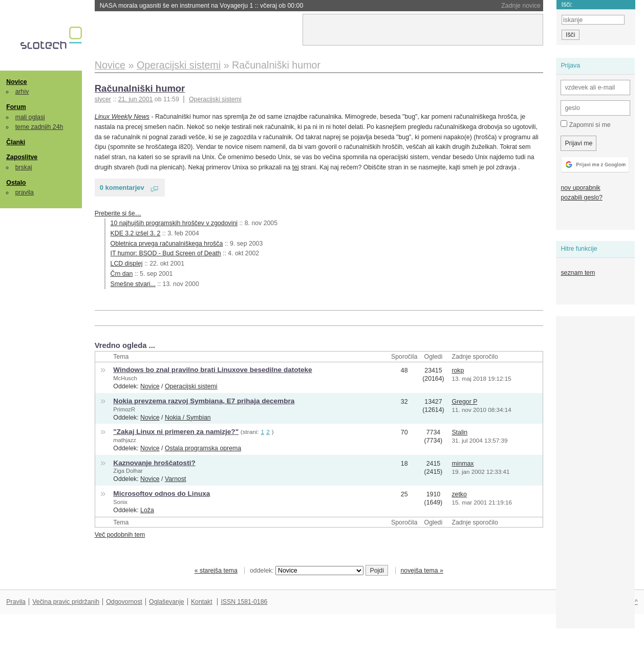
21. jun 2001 (136, 99)
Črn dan (122, 274)
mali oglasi (30, 117)
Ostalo (16, 183)
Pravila (16, 602)
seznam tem (578, 273)
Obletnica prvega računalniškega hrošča (167, 244)
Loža (147, 510)
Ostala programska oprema (203, 448)
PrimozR (124, 409)
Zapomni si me (585, 124)
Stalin (459, 432)
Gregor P (464, 402)
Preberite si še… (118, 213)
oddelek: (307, 571)
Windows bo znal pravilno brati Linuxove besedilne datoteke (212, 370)
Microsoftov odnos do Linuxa (162, 494)
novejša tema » (422, 571)
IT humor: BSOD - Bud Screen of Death (166, 253)
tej (296, 167)
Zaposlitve (22, 157)
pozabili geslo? (581, 198)
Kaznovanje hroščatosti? (154, 463)
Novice (16, 82)
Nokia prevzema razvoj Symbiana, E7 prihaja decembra (204, 401)
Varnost (176, 479)
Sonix (120, 502)
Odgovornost (124, 602)
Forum (16, 107)
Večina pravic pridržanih (66, 602)
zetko (459, 494)
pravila (25, 192)
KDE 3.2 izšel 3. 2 (136, 233)
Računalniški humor (140, 88)
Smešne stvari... (133, 284)
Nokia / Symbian (188, 418)
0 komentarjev (122, 188)
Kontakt (202, 602)
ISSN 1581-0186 (244, 602)
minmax (463, 464)
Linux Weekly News (122, 117)
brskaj (24, 167)
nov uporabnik (580, 188)
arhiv (22, 92)
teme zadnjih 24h (39, 127)
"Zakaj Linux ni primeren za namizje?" (176, 432)
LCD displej (127, 264)
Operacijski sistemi (215, 99)
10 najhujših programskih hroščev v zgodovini (174, 223)
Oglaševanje (166, 602)
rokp (458, 370)
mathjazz (124, 440)
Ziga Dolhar (128, 471)
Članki (16, 142)
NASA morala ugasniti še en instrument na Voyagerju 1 (202, 6)
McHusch (125, 378)
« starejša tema (216, 571)
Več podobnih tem (120, 535)
